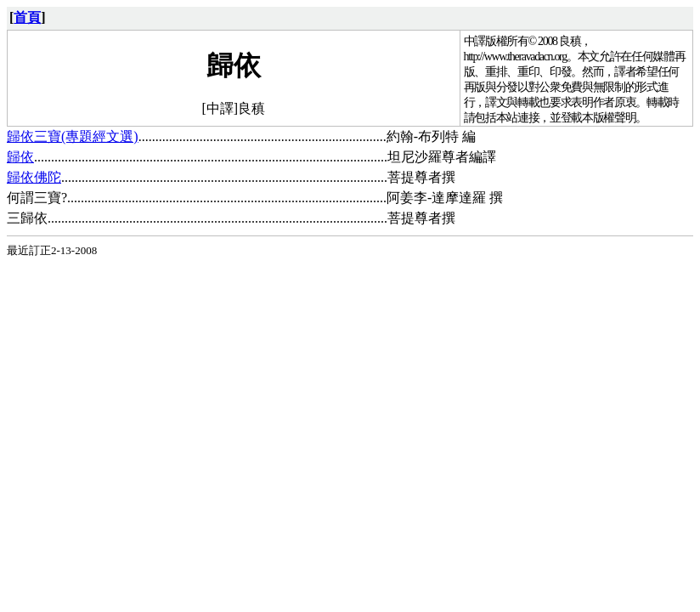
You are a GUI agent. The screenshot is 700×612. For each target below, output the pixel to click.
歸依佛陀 (34, 177)
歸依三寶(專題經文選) (73, 136)
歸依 (20, 157)
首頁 (27, 17)
